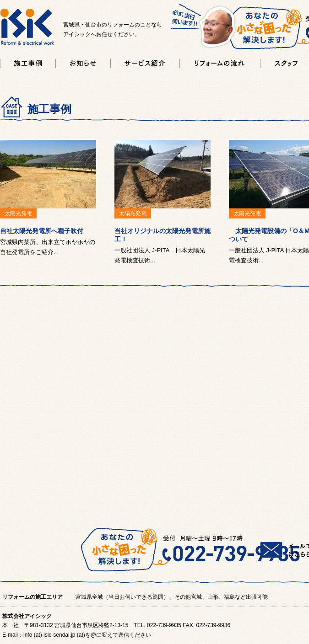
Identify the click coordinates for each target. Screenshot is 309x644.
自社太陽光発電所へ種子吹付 (42, 231)
